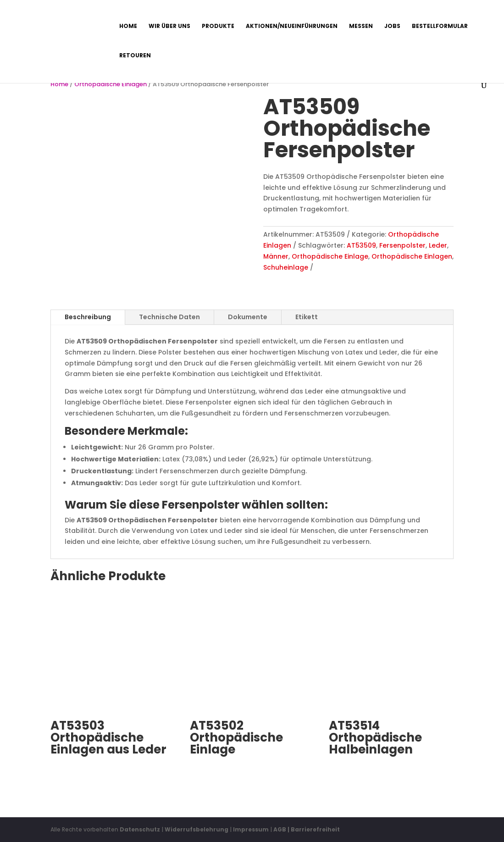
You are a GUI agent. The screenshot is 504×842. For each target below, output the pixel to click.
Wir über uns (169, 26)
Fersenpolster (402, 245)
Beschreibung (88, 317)
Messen (361, 26)
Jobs (392, 26)
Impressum (251, 829)
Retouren (135, 56)
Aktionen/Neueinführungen (292, 26)
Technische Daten (169, 317)
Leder (438, 245)
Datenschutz (140, 829)
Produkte (218, 26)
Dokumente (248, 317)
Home (128, 26)
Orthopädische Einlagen (111, 84)
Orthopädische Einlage (330, 256)
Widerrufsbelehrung (197, 829)
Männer (276, 256)
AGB (280, 829)
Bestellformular (440, 26)
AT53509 (361, 245)
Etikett (307, 317)
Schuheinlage (286, 267)
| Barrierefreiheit (314, 829)
